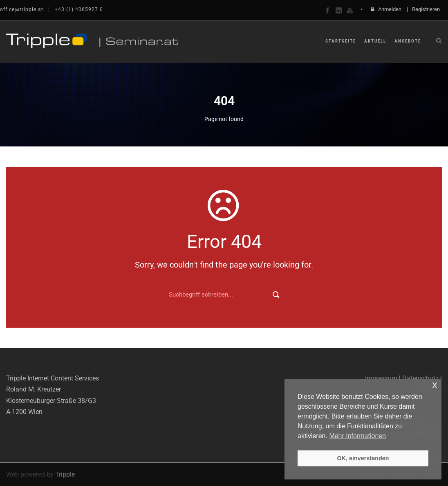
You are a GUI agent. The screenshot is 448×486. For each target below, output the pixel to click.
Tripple (65, 474)
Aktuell (375, 41)
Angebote (408, 41)
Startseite (341, 41)
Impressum (381, 378)
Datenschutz (420, 378)
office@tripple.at (22, 9)
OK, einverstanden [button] (363, 458)
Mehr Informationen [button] (357, 436)
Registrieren (426, 9)
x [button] (435, 385)
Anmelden (390, 9)
